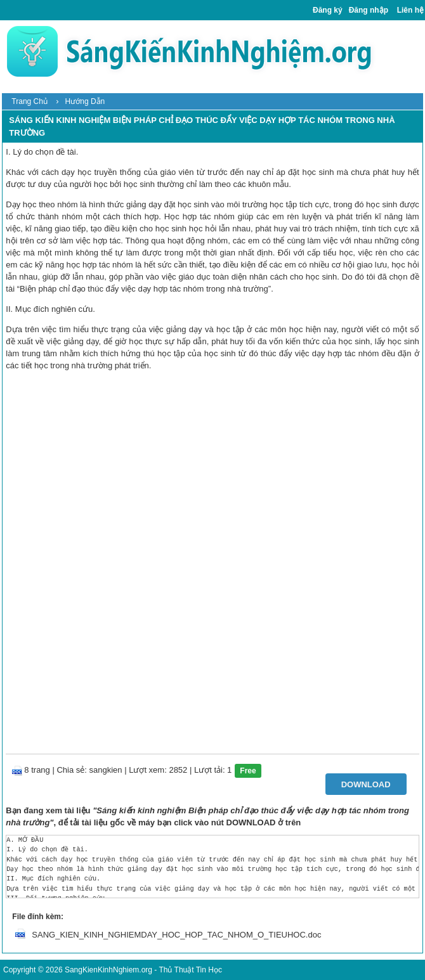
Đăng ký (328, 10)
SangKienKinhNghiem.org (108, 970)
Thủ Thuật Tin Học (190, 970)
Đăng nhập (369, 10)
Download (366, 784)
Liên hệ (410, 10)
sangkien (106, 770)
